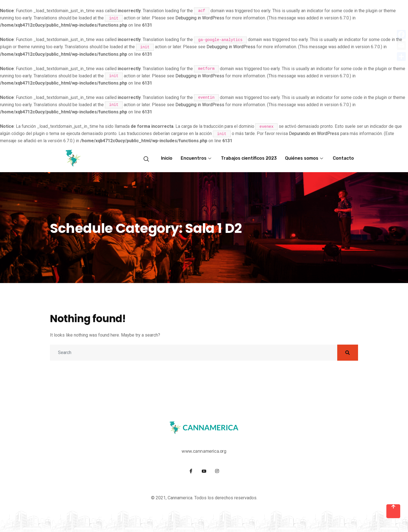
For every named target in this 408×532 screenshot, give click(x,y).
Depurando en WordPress (314, 133)
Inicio (167, 158)
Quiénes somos (305, 158)
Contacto (343, 158)
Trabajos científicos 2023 (249, 158)
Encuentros (197, 158)
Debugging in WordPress (200, 18)
